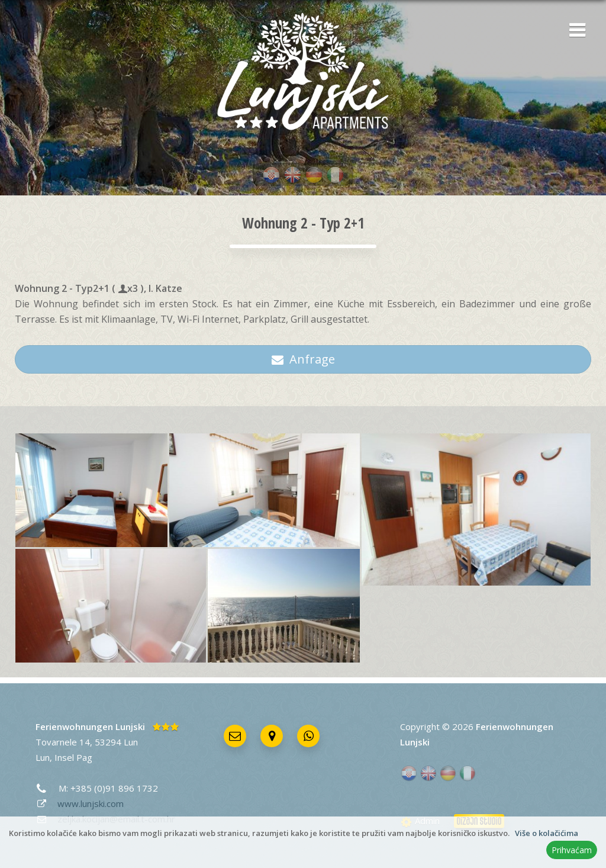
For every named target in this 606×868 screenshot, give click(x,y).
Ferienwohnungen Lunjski (90, 726)
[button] (573, 31)
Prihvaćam (572, 850)
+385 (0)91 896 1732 (114, 788)
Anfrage (303, 359)
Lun (43, 757)
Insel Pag (73, 757)
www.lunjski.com (91, 803)
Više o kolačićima (547, 833)
